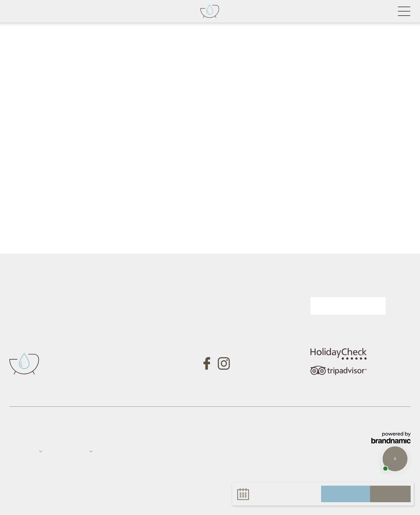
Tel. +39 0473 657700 (121, 344)
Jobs (95, 438)
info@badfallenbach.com (125, 361)
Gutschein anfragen (240, 301)
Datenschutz (52, 438)
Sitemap (78, 438)
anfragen (346, 494)
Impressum (22, 438)
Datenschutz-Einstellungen (134, 438)
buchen (390, 494)
